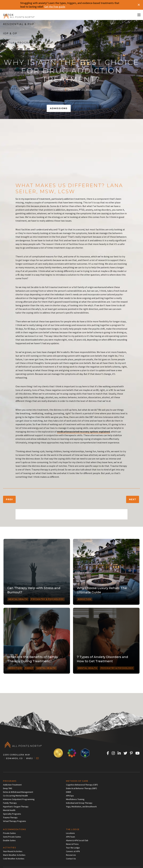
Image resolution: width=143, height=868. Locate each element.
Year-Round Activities (13, 851)
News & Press (72, 844)
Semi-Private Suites (12, 837)
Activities (9, 848)
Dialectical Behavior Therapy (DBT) (81, 788)
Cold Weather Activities (14, 859)
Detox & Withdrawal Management (18, 792)
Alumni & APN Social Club (77, 840)
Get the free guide (55, 7)
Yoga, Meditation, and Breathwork (81, 807)
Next (133, 499)
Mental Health (18, 599)
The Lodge (73, 829)
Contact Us (71, 859)
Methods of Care (77, 781)
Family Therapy (10, 803)
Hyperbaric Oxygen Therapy (16, 807)
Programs (10, 781)
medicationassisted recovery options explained (83, 432)
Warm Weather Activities (14, 855)
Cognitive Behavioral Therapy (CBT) (82, 785)
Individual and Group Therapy (79, 803)
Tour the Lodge (73, 848)
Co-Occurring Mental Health (15, 796)
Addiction (57, 90)
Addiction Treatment (12, 785)
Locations (70, 833)
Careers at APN (73, 851)
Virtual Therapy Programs (15, 821)
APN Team (71, 837)
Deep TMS (8, 788)
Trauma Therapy (10, 817)
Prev (9, 499)
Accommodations (14, 829)
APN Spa (70, 796)
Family (29, 668)
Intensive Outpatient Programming (19, 799)
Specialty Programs (12, 814)
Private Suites (9, 833)
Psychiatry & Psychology (47, 599)
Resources (71, 855)
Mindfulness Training (75, 799)
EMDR (69, 792)
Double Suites (9, 840)
